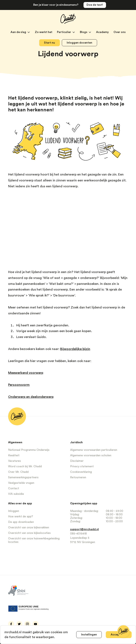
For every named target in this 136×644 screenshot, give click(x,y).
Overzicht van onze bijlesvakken (29, 528)
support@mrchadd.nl (85, 529)
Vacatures (14, 461)
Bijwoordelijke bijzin (75, 349)
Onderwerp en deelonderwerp (31, 397)
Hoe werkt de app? (21, 517)
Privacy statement (82, 466)
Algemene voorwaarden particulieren (94, 450)
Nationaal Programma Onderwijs (29, 450)
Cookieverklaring (81, 472)
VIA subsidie (16, 494)
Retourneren (78, 477)
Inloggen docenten (79, 43)
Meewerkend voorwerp (26, 373)
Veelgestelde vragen (21, 483)
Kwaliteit (14, 455)
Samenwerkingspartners (23, 477)
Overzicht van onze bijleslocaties (29, 533)
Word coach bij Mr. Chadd (25, 466)
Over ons (120, 32)
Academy (103, 32)
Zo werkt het (44, 32)
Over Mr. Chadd (18, 472)
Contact (14, 488)
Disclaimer (77, 461)
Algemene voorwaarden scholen (91, 455)
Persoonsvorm (19, 385)
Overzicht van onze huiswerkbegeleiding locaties (34, 540)
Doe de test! (95, 5)
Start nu (49, 43)
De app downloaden (21, 522)
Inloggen (14, 511)
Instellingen (89, 635)
